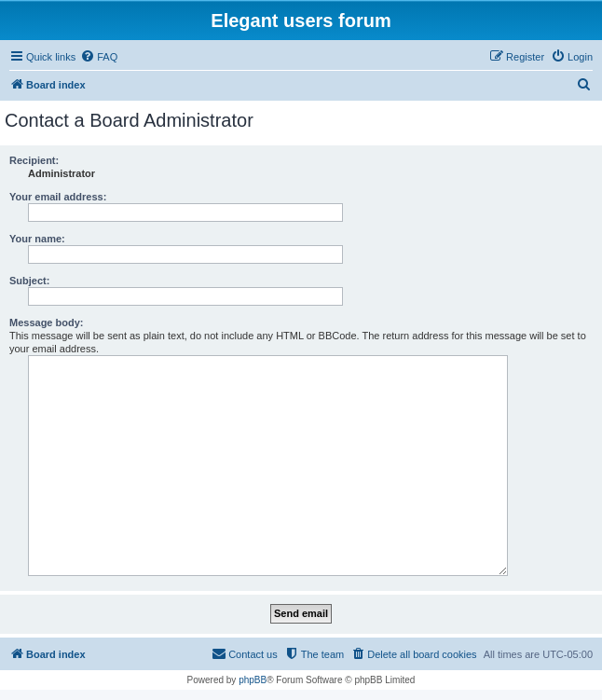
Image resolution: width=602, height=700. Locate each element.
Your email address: (58, 197)
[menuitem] (99, 57)
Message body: (46, 323)
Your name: (37, 239)
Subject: (29, 281)
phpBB (253, 680)
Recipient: (34, 160)
